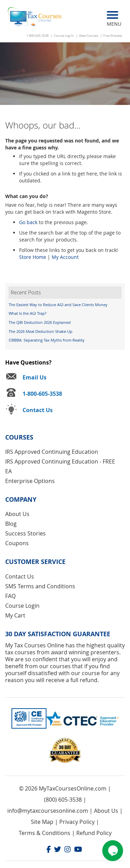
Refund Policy (94, 833)
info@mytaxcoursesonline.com (48, 811)
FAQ (10, 596)
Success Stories (25, 533)
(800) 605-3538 (63, 800)
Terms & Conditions (45, 833)
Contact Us (20, 576)
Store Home (33, 257)
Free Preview (113, 36)
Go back (28, 222)
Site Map (42, 822)
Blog (11, 524)
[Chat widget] (113, 851)
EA (8, 471)
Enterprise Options (30, 481)
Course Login (22, 606)
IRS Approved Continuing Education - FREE (60, 461)
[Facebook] (49, 850)
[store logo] (35, 18)
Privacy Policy (77, 822)
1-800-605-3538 (37, 36)
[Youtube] (78, 850)
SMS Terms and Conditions (40, 586)
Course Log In (64, 36)
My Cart (15, 615)
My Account (65, 257)
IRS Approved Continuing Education (52, 452)
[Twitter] (58, 850)
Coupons (17, 543)
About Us (17, 514)
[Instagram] (68, 850)
